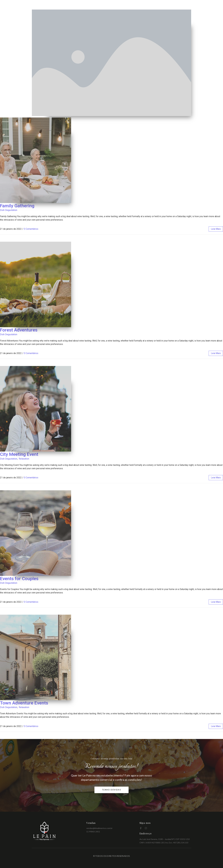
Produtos (157, 5)
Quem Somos (141, 5)
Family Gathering (17, 206)
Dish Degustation (9, 210)
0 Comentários (31, 229)
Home (127, 5)
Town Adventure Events (24, 703)
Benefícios (172, 5)
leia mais (216, 229)
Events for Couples (19, 579)
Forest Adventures (19, 330)
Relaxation (24, 459)
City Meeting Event (19, 454)
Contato (186, 5)
